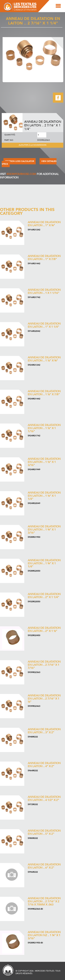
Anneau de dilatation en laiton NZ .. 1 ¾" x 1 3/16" (44, 935)
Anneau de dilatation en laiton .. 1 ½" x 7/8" (44, 393)
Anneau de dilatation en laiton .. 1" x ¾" (44, 224)
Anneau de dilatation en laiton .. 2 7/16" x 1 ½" (44, 699)
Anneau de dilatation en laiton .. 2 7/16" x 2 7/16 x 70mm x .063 (44, 901)
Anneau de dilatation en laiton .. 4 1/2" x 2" (44, 798)
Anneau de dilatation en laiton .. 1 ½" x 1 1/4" (44, 496)
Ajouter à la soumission (33, 145)
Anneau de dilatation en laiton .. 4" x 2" (44, 765)
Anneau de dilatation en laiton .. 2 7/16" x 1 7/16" (44, 665)
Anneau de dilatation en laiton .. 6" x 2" (44, 866)
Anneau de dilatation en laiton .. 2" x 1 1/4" (44, 596)
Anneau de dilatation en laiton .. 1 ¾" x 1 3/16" (44, 530)
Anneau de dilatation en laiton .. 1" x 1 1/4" (44, 325)
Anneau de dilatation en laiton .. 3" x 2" (44, 731)
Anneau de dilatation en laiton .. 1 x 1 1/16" (44, 291)
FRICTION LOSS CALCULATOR (20, 161)
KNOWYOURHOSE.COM (21, 174)
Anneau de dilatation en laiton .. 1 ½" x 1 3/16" (44, 462)
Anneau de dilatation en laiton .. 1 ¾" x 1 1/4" (44, 563)
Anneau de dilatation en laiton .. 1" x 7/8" (44, 258)
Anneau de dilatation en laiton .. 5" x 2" (44, 832)
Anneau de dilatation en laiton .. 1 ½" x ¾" (44, 359)
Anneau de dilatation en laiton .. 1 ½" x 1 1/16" (44, 428)
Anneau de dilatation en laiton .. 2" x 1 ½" (44, 629)
